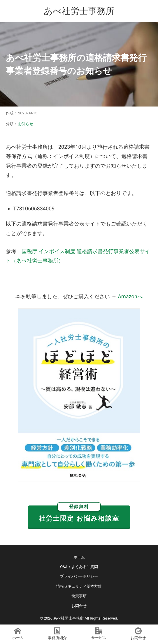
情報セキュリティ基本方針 (79, 586)
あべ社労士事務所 (79, 11)
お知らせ (26, 124)
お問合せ (79, 606)
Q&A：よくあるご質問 (79, 567)
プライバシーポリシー (79, 576)
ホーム (79, 557)
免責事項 (79, 596)
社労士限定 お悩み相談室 (79, 514)
